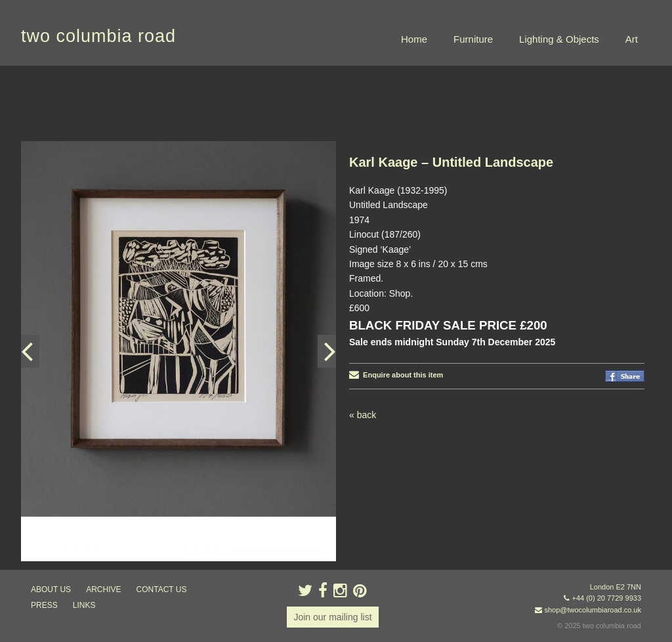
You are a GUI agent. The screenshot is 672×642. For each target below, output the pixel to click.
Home (414, 39)
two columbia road (98, 36)
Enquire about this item (396, 375)
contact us (162, 589)
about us (51, 589)
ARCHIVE (103, 589)
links (84, 605)
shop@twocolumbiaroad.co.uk (593, 610)
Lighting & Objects (559, 39)
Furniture (473, 39)
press (44, 605)
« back (363, 415)
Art (632, 39)
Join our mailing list (332, 617)
